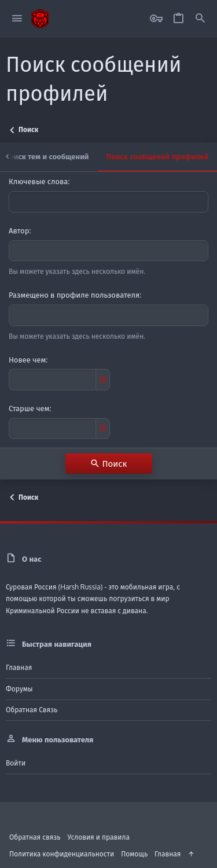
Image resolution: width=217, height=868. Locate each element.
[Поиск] (200, 19)
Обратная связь (32, 710)
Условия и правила (99, 837)
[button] (17, 19)
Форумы (19, 689)
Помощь (134, 854)
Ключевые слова (38, 181)
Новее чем (27, 360)
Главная (19, 667)
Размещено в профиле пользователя (74, 295)
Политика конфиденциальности (62, 854)
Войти (16, 763)
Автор (19, 230)
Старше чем (29, 408)
